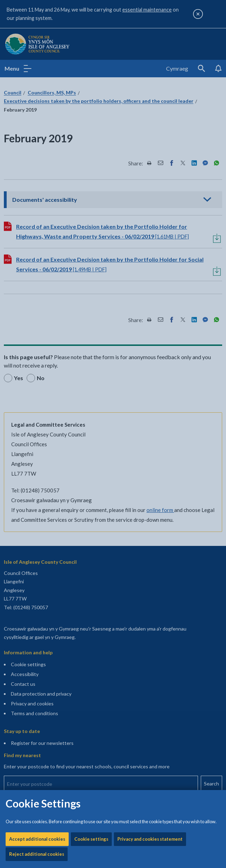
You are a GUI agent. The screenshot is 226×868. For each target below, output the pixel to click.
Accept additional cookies (37, 223)
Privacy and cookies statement (150, 223)
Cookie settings (91, 223)
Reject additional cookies (37, 238)
